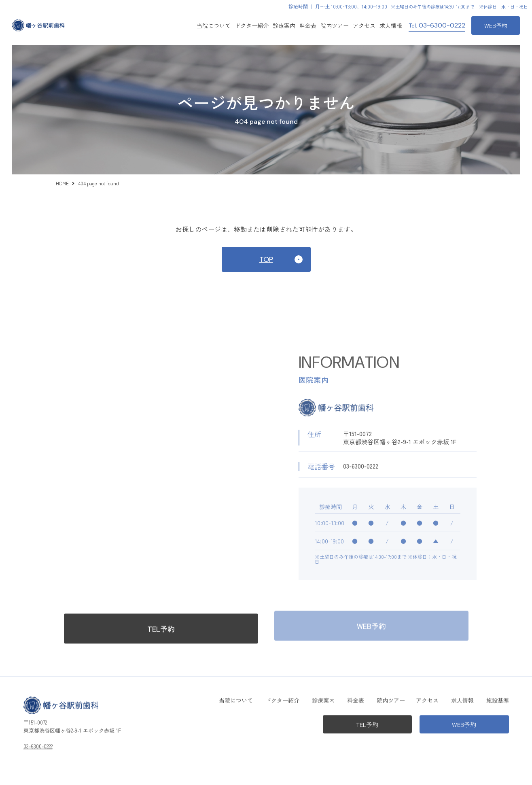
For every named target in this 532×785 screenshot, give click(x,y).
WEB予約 (496, 25)
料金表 (308, 25)
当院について (214, 25)
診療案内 (323, 699)
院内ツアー (335, 25)
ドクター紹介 (252, 25)
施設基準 (498, 699)
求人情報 (391, 25)
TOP (266, 259)
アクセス (364, 25)
